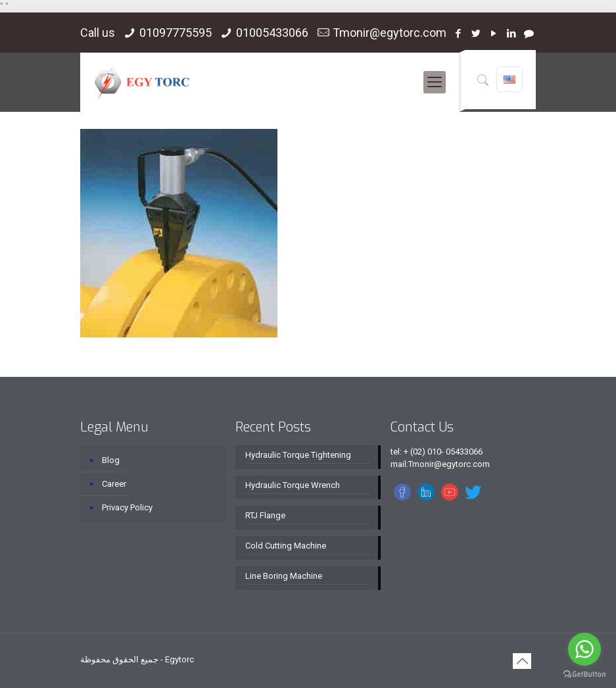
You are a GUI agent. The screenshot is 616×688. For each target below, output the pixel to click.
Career (114, 484)
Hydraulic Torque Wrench (293, 485)
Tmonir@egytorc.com (390, 33)
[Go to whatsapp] (584, 649)
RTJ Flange (265, 515)
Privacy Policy (127, 507)
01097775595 (176, 33)
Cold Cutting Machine (286, 546)
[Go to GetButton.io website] (584, 675)
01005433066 (272, 33)
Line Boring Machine (284, 576)
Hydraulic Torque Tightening (298, 455)
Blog (111, 460)
